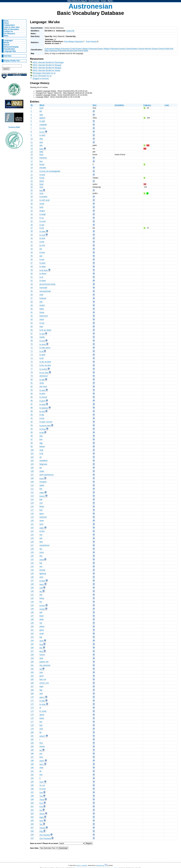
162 (32, 669)
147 (32, 616)
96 (32, 436)
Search (7, 45)
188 (32, 761)
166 (32, 683)
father (42, 309)
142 (32, 598)
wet (41, 595)
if (40, 778)
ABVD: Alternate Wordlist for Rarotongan (48, 62)
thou (41, 743)
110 (32, 485)
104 (32, 464)
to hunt (42, 341)
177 (32, 722)
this (41, 722)
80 (32, 379)
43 (32, 249)
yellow (42, 626)
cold (41, 588)
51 (32, 277)
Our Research (9, 34)
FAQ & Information (11, 29)
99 (32, 446)
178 (32, 725)
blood (42, 181)
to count (43, 789)
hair (41, 191)
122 (32, 528)
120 (32, 521)
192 (32, 775)
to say (42, 323)
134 (32, 570)
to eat (42, 228)
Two (41, 796)
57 (32, 298)
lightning (43, 574)
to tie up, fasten (45, 330)
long (41, 644)
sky (41, 549)
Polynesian (62, 51)
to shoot (43, 344)
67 (32, 334)
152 (32, 634)
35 (32, 221)
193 (32, 778)
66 (32, 330)
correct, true (44, 683)
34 (32, 218)
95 (32, 432)
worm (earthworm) (47, 475)
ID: (32, 105)
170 (32, 697)
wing (41, 450)
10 (32, 139)
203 (32, 814)
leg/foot (42, 118)
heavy (42, 598)
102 (32, 457)
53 (32, 284)
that (41, 725)
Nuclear (70, 51)
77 (32, 369)
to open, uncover (46, 422)
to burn (42, 606)
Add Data (8, 56)
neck (41, 187)
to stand (43, 281)
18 (32, 164)
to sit (41, 277)
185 (32, 750)
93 (32, 425)
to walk (42, 121)
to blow (42, 581)
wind (41, 577)
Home (6, 21)
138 (32, 584)
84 (32, 394)
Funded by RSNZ (14, 127)
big (41, 637)
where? (42, 736)
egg (41, 443)
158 (32, 655)
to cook (42, 235)
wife (41, 302)
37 (32, 228)
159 (32, 658)
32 (32, 211)
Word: (42, 105)
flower (42, 506)
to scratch (43, 369)
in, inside (43, 711)
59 (32, 305)
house (42, 312)
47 (32, 263)
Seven (42, 814)
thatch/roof (44, 316)
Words (7, 43)
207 (32, 828)
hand (42, 108)
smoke (42, 609)
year (41, 694)
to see (42, 259)
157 (32, 651)
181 (32, 736)
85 (32, 397)
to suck (42, 245)
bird (41, 439)
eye (41, 256)
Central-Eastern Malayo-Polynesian (84, 49)
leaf (41, 499)
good (42, 676)
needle (42, 337)
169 (32, 694)
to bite (42, 242)
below (42, 718)
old (41, 669)
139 (32, 588)
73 (32, 355)
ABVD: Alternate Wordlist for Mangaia (47, 65)
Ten (41, 824)
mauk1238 (70, 31)
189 (32, 764)
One (41, 793)
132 (32, 563)
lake (41, 542)
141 (32, 595)
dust (41, 142)
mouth (42, 204)
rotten (42, 493)
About (6, 23)
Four (41, 803)
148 (32, 619)
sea (41, 535)
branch (42, 496)
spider (42, 485)
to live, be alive (45, 365)
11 (32, 142)
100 (32, 450)
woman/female (45, 291)
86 (32, 401)
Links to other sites (12, 27)
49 (32, 270)
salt (41, 538)
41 (32, 242)
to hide (42, 701)
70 (32, 344)
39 (32, 235)
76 (32, 365)
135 (32, 574)
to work (42, 390)
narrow (42, 655)
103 (32, 461)
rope (41, 327)
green (42, 630)
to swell (42, 404)
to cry (42, 218)
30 (32, 204)
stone (42, 521)
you (41, 754)
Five (41, 807)
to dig (42, 415)
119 (32, 517)
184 (32, 746)
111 (32, 489)
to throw (43, 429)
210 (32, 838)
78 (32, 372)
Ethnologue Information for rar (44, 73)
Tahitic (86, 51)
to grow (42, 401)
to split (42, 380)
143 (32, 602)
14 (32, 152)
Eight (42, 817)
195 (32, 785)
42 (32, 245)
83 (32, 390)
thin (41, 648)
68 (32, 337)
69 (32, 341)
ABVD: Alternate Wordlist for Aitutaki (46, 70)
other (42, 768)
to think (42, 175)
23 (32, 181)
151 (32, 630)
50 (32, 274)
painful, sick (44, 662)
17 (32, 161)
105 (32, 468)
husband (43, 298)
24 (32, 184)
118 (32, 514)
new (41, 672)
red (41, 623)
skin (41, 145)
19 (32, 168)
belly (41, 152)
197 (32, 792)
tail (41, 468)
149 (32, 623)
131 (32, 559)
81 (32, 383)
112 (32, 492)
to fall (42, 433)
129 (32, 552)
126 (32, 542)
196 (32, 789)
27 (32, 193)
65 (32, 327)
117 (32, 510)
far (41, 732)
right (41, 115)
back (41, 149)
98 (32, 443)
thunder (42, 570)
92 (32, 422)
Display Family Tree (12, 61)
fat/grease (43, 464)
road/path (43, 125)
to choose (43, 397)
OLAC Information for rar (42, 76)
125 (32, 538)
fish (41, 489)
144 (32, 605)
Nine (41, 821)
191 (32, 771)
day (41, 690)
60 (32, 309)
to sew (42, 334)
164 (32, 676)
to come (43, 128)
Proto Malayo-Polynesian (73, 42)
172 (32, 704)
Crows (104, 1)
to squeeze (44, 408)
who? (42, 764)
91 (32, 418)
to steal (42, 355)
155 (32, 644)
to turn (42, 132)
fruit (41, 510)
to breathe (43, 197)
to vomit (43, 221)
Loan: (167, 105)
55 (32, 291)
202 (32, 810)
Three (42, 800)
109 (32, 482)
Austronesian (94, 1)
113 (32, 496)
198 (32, 796)
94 (32, 429)
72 (32, 351)
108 (32, 478)
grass (42, 514)
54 (32, 288)
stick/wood (44, 376)
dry (41, 591)
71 (32, 348)
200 (32, 803)
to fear (42, 178)
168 (32, 690)
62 (32, 316)
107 (32, 475)
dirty (41, 139)
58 (32, 302)
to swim (42, 135)
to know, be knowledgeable (50, 171)
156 (32, 648)
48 (32, 267)
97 (32, 439)
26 (32, 190)
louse (42, 479)
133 (32, 566)
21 (32, 175)
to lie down (44, 270)
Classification (9, 49)
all (40, 771)
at (40, 708)
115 (32, 503)
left (41, 111)
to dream (43, 274)
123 (32, 531)
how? (42, 782)
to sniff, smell (45, 200)
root (41, 503)
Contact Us (8, 31)
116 (32, 506)
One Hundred (45, 835)
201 (32, 806)
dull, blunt (43, 386)
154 (32, 641)
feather (42, 446)
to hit (41, 351)
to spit (42, 225)
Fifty (41, 831)
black (42, 616)
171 (32, 701)
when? (42, 697)
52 (32, 281)
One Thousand (45, 838)
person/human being (47, 284)
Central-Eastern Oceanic (135, 49)
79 (32, 376)
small (42, 634)
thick (41, 651)
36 (32, 225)
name (42, 319)
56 (32, 295)
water (42, 528)
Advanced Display (11, 47)
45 (32, 256)
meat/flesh (44, 461)
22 (32, 178)
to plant (42, 394)
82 (32, 386)
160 (32, 662)
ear (41, 249)
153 (32, 637)
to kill (42, 358)
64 (32, 323)
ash (41, 612)
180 (32, 732)
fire (41, 602)
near (41, 729)
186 (32, 754)
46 (32, 259)
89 (32, 411)
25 (32, 187)
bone (42, 155)
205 (32, 821)
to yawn (43, 263)
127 (32, 545)
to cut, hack (44, 373)
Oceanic (122, 49)
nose (41, 193)
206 (32, 824)
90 (32, 415)
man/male (43, 288)
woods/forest (44, 545)
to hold (42, 411)
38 (32, 231)
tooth (42, 207)
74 (32, 358)
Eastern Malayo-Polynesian (108, 49)
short (42, 641)
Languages (8, 41)
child (41, 295)
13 (32, 149)
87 (32, 404)
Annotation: (119, 105)
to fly (41, 454)
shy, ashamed (45, 665)
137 (32, 581)
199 (32, 799)
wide (41, 658)
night (41, 686)
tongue (42, 211)
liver (41, 161)
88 (32, 408)
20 (32, 171)
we (41, 750)
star (41, 556)
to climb (43, 704)
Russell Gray (100, 865)
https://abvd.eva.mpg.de (77, 1)
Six (41, 810)
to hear (42, 252)
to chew (43, 232)
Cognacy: (147, 105)
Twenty (42, 828)
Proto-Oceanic (91, 42)
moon (42, 552)
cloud (42, 560)
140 (32, 591)
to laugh (43, 214)
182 (32, 739)
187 (32, 757)
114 (32, 499)
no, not (42, 785)
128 (32, 549)
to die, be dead (45, 362)
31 (32, 207)
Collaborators (9, 25)
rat (41, 457)
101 (32, 454)
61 (32, 312)
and (41, 775)
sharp (42, 383)
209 (32, 835)
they (41, 757)
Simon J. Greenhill (82, 865)
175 (32, 715)
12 (32, 145)
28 (32, 197)
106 (32, 471)
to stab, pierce (45, 348)
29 (32, 200)
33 (32, 214)
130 (32, 556)
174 (32, 711)
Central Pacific (164, 49)
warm (42, 584)
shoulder (43, 168)
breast (42, 164)
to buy (42, 418)
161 (32, 665)
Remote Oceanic (152, 49)
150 (32, 626)
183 (32, 743)
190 (32, 768)
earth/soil (43, 517)
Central (80, 51)
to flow (42, 531)
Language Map (10, 51)
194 (32, 782)
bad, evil (43, 679)
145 (32, 609)
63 (32, 319)
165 (32, 679)
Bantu (110, 1)
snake (42, 471)
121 (32, 524)
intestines (43, 158)
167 (32, 686)
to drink (42, 238)
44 (32, 252)
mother (42, 305)
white (42, 619)
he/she (42, 746)
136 (32, 577)
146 (32, 612)
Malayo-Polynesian (62, 49)
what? (42, 761)
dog (41, 436)
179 (32, 729)
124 (32, 535)
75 (32, 362)
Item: (95, 105)
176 (32, 718)
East (75, 51)
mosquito (43, 482)
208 (32, 831)
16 (32, 158)
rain (41, 566)
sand (41, 524)
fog (41, 563)
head (42, 184)
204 (32, 817)
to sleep (43, 267)
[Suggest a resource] (41, 78)
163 (32, 672)
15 (32, 155)
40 (32, 238)
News (6, 36)
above (42, 715)
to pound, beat (45, 426)
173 (32, 708)
